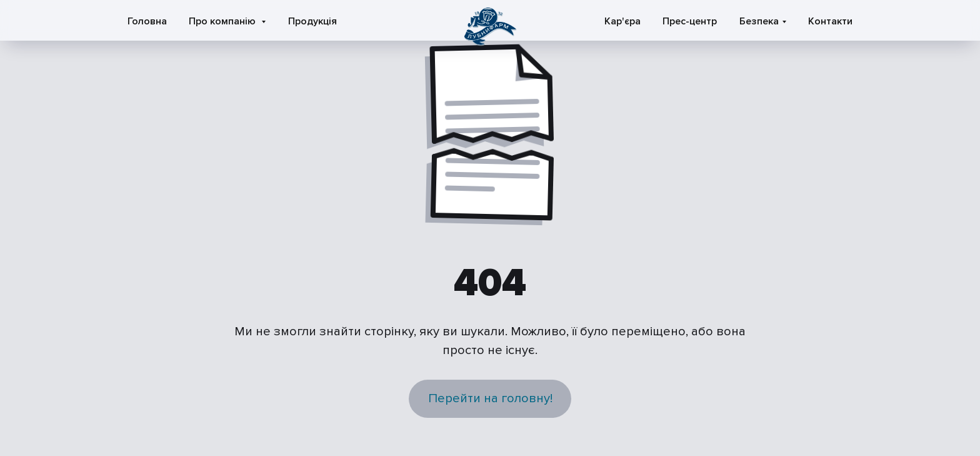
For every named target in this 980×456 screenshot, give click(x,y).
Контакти (830, 21)
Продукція (312, 21)
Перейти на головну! (490, 398)
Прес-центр (690, 21)
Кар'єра (622, 21)
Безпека (759, 21)
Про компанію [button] (223, 21)
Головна (147, 21)
